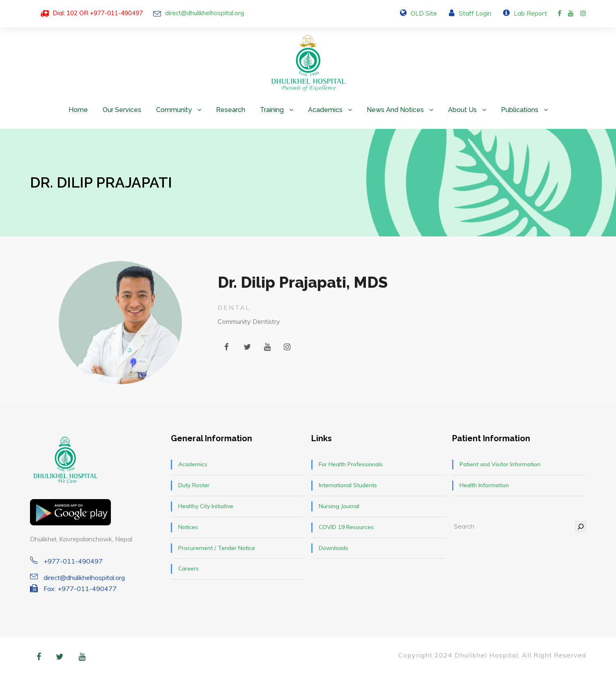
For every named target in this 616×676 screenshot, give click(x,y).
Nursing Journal (339, 506)
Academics (325, 110)
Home (78, 110)
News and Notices (395, 110)
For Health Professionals (351, 464)
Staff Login (475, 13)
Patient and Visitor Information (500, 464)
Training (272, 110)
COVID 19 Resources (346, 527)
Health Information (484, 485)
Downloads (333, 548)
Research (231, 110)
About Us (462, 110)
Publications (520, 110)
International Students (348, 485)
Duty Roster (194, 485)
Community (174, 110)
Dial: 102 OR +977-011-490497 (98, 13)
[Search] (581, 526)
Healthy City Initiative (206, 506)
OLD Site (424, 13)
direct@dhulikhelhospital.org (205, 13)
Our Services (122, 110)
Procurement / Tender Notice (217, 548)
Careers (188, 568)
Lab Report (530, 13)
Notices (188, 527)
